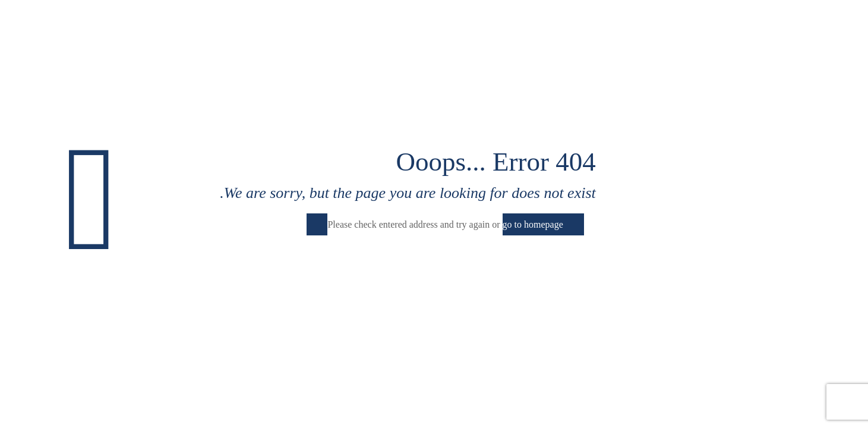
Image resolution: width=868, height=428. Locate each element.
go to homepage (533, 224)
